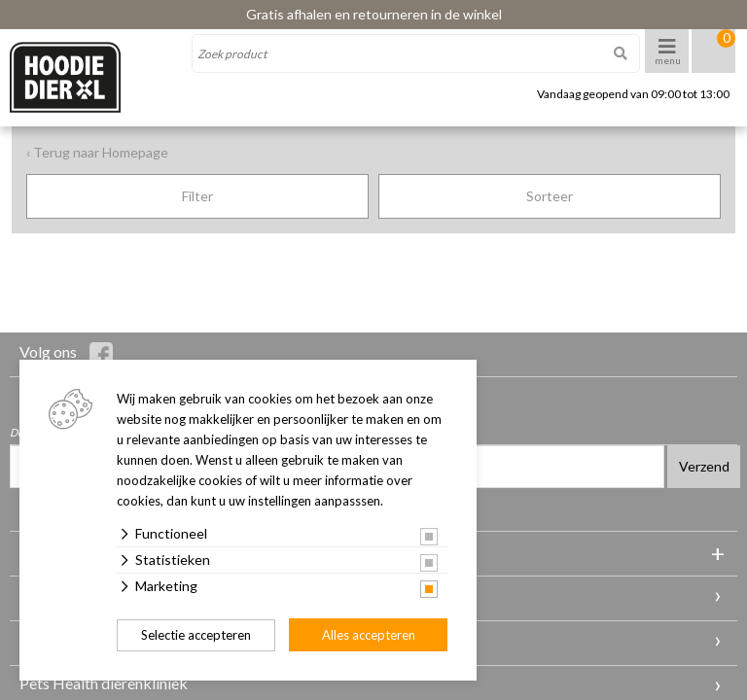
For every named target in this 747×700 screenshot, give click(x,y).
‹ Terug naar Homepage (97, 152)
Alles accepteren (369, 635)
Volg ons (66, 354)
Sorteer (550, 196)
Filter (197, 196)
